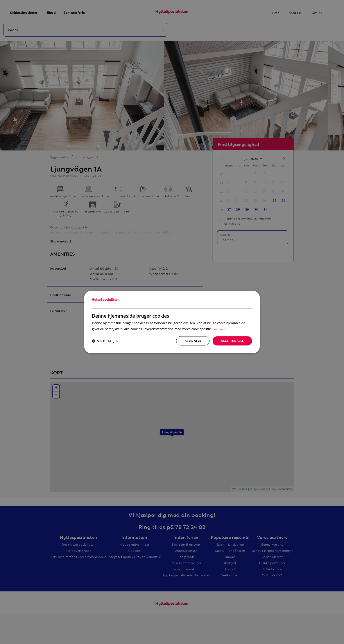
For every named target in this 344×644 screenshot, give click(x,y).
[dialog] (172, 322)
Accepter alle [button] (232, 341)
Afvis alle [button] (191, 341)
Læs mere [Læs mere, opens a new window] (220, 328)
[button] (105, 341)
